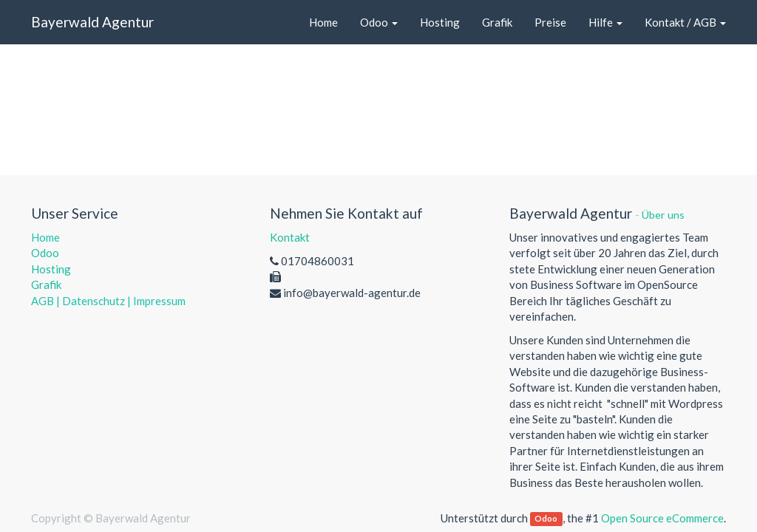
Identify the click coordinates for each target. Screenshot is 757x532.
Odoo (45, 253)
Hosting (51, 269)
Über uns (663, 215)
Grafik (46, 284)
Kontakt (290, 237)
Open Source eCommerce (662, 518)
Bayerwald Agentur (92, 22)
